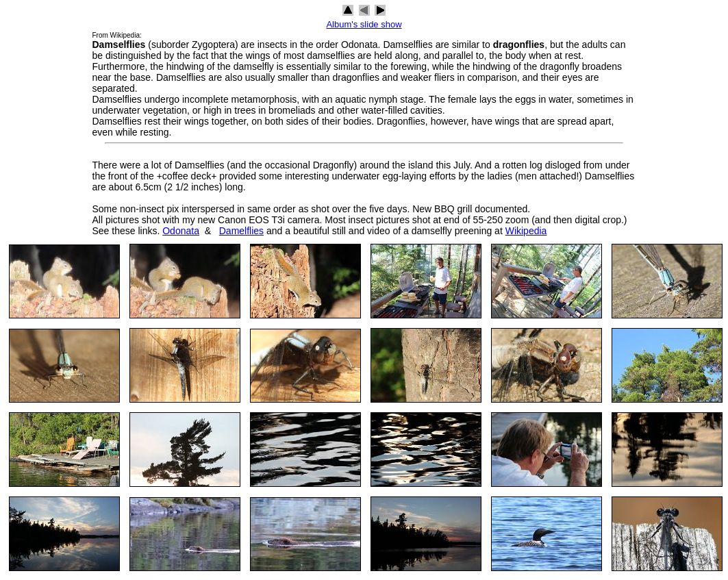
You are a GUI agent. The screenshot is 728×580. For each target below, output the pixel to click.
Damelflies (241, 231)
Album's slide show (364, 24)
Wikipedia (526, 231)
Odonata (181, 231)
